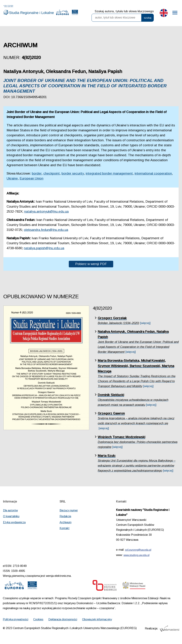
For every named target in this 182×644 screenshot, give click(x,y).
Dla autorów (10, 510)
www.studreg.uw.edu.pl (136, 555)
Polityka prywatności (16, 619)
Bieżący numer (69, 510)
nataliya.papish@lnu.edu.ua (44, 248)
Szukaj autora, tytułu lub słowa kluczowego (124, 11)
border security (73, 173)
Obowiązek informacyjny (97, 619)
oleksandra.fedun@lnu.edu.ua (46, 230)
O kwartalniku (11, 516)
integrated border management (109, 173)
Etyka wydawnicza (14, 522)
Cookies (38, 619)
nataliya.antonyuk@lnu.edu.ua (46, 211)
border (37, 173)
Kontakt (65, 528)
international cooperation (153, 173)
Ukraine (12, 178)
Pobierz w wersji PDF (91, 264)
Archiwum (65, 522)
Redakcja (65, 516)
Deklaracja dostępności (63, 619)
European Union (31, 178)
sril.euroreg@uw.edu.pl (138, 550)
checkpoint (52, 173)
